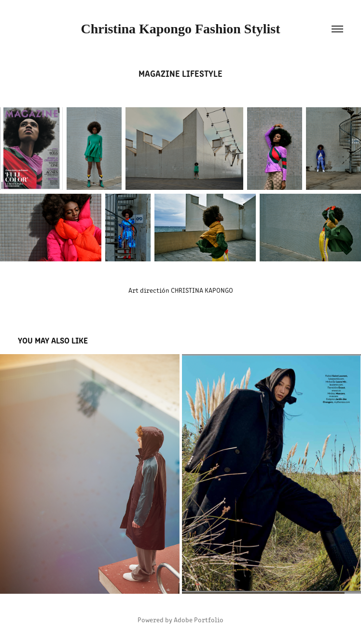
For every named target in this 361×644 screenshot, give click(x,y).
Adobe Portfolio (199, 620)
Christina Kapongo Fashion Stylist (180, 29)
